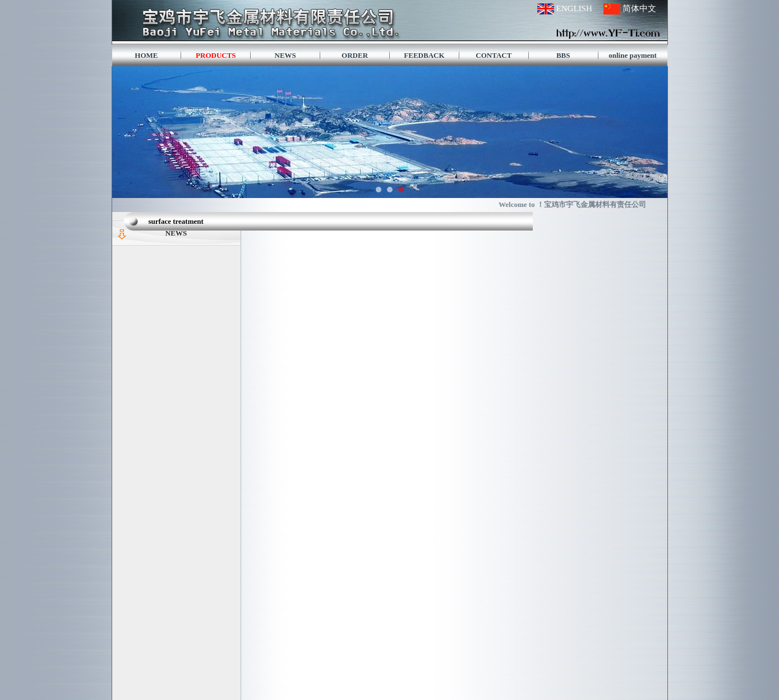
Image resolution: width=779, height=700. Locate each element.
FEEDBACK (424, 55)
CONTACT (494, 55)
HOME (146, 55)
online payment (633, 55)
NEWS (285, 55)
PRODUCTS (216, 55)
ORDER (355, 55)
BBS (563, 55)
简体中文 (639, 8)
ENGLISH (574, 8)
